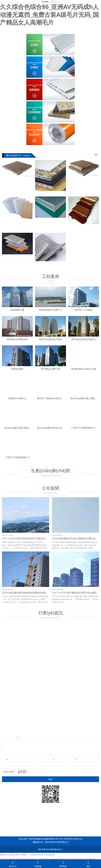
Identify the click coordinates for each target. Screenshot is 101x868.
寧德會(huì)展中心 (17, 398)
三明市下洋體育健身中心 (84, 428)
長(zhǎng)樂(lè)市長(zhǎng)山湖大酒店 (57, 428)
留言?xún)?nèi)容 (11, 738)
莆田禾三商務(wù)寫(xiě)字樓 (52, 398)
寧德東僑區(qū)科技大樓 (84, 369)
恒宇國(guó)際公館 (50, 369)
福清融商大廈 (17, 310)
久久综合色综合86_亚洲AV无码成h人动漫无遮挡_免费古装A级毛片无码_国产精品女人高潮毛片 (49, 14)
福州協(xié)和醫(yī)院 (17, 339)
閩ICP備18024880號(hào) (57, 842)
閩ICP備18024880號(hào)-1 (50, 849)
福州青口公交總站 (84, 310)
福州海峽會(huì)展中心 (51, 310)
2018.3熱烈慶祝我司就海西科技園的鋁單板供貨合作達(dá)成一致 (35, 593)
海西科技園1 (17, 369)
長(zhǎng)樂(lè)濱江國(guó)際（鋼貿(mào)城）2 (29, 428)
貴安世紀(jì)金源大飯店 (50, 339)
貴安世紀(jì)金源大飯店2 (84, 339)
